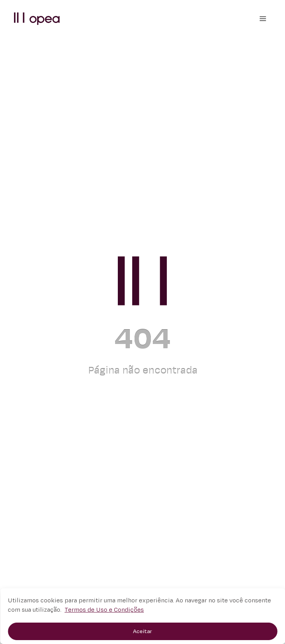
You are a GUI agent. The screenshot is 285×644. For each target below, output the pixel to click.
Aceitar (142, 631)
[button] (37, 18)
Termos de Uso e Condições (104, 610)
